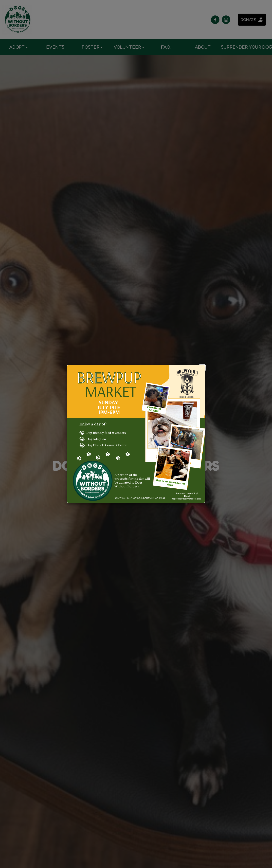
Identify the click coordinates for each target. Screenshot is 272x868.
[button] (202, 368)
